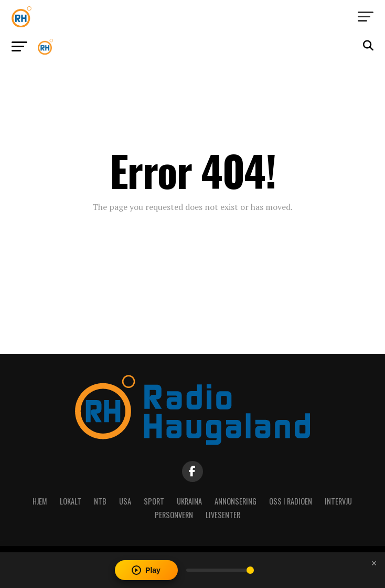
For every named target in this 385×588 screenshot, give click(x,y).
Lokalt (71, 501)
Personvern (174, 515)
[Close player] (374, 563)
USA (125, 501)
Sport (154, 501)
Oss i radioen (291, 501)
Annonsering (236, 501)
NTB (100, 501)
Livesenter (223, 515)
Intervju (338, 501)
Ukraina (189, 501)
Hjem (40, 501)
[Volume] (220, 570)
